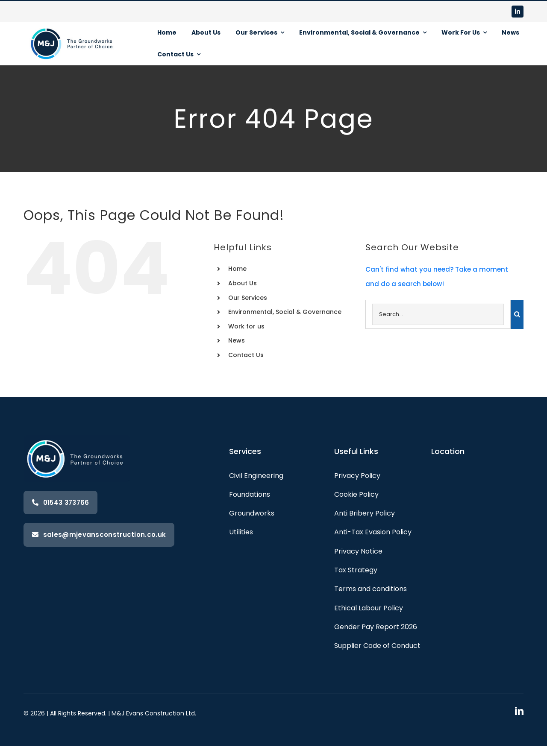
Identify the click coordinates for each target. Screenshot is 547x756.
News (237, 340)
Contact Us (246, 355)
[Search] (517, 314)
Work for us (246, 326)
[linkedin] (518, 12)
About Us (243, 283)
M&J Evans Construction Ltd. (154, 713)
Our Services (248, 298)
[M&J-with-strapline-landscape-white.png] (73, 25)
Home (237, 269)
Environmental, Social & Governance (285, 312)
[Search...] (438, 314)
